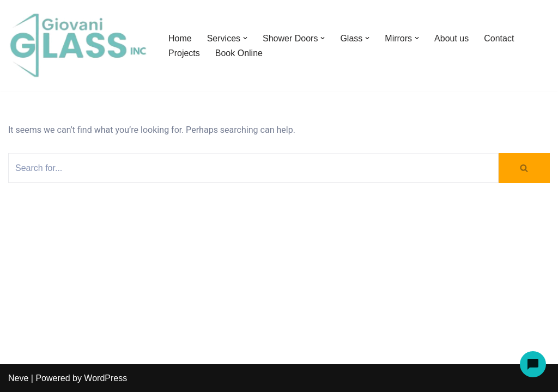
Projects (184, 53)
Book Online (239, 53)
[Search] (253, 168)
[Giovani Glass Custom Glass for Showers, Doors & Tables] (79, 45)
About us (451, 38)
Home (180, 38)
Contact (499, 38)
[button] (245, 38)
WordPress (105, 378)
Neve (18, 378)
